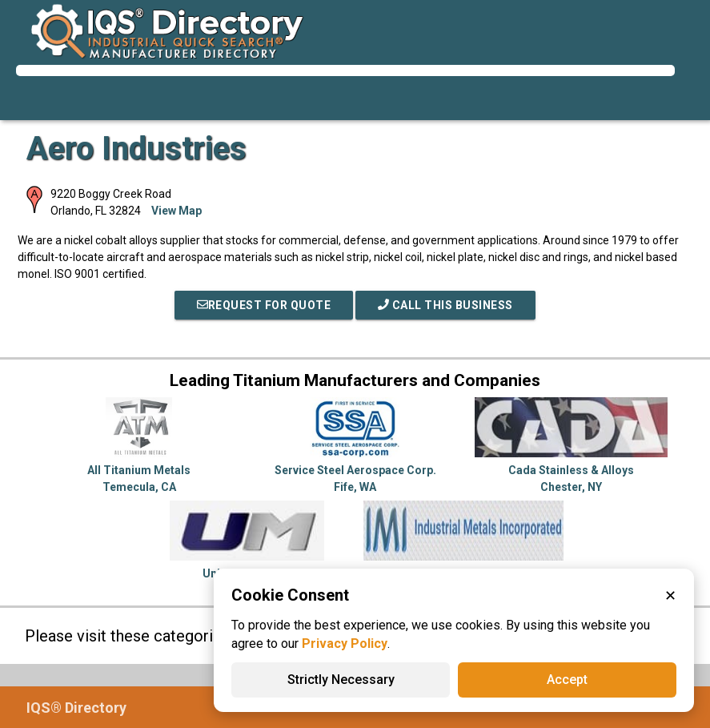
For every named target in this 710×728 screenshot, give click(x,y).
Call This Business (445, 305)
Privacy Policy (345, 644)
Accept (567, 680)
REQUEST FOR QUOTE (264, 305)
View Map (176, 211)
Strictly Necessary (341, 680)
